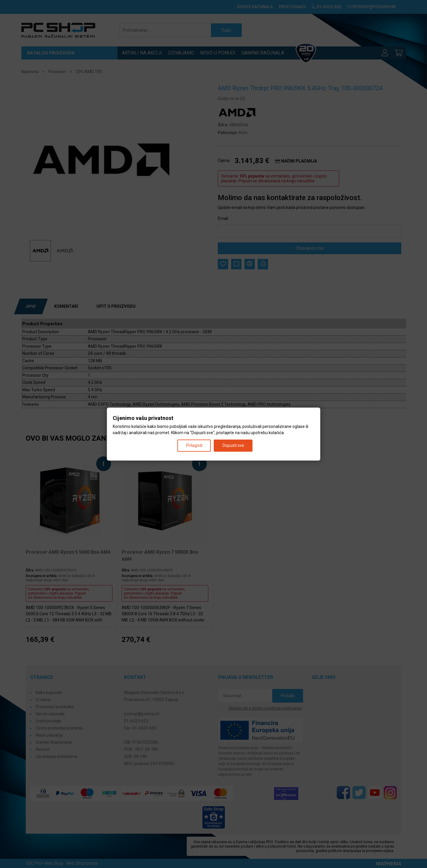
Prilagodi (194, 445)
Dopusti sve (233, 445)
